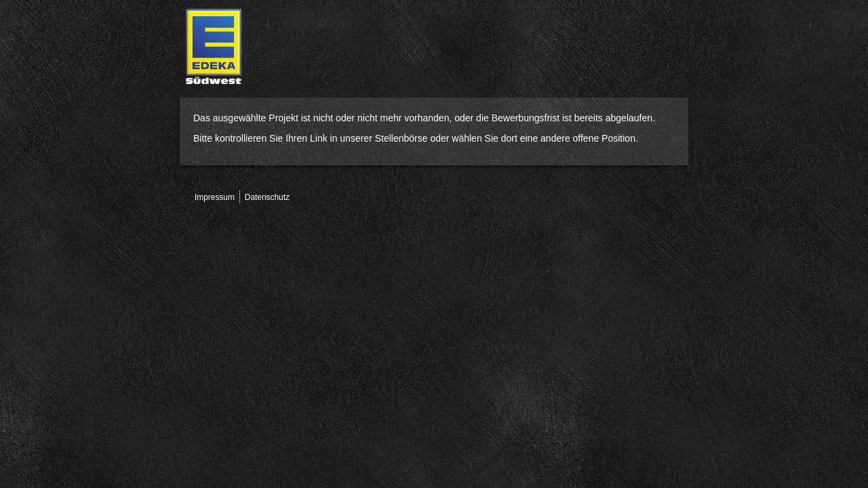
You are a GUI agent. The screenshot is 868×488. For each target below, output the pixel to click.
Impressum (215, 197)
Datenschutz (267, 197)
